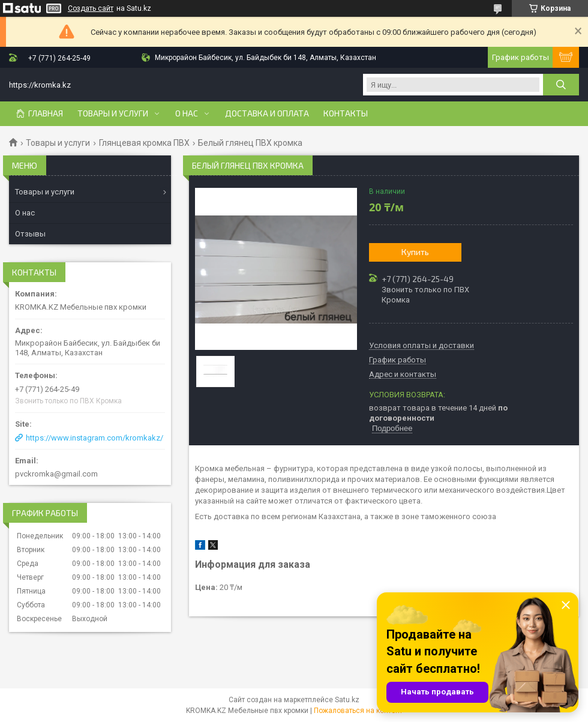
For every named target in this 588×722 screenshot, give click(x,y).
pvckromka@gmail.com (56, 474)
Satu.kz (347, 700)
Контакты (346, 113)
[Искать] (561, 85)
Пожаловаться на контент (358, 711)
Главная (46, 113)
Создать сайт (91, 8)
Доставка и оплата (267, 113)
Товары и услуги (113, 113)
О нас (187, 113)
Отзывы (30, 234)
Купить (415, 252)
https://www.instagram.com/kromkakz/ (94, 438)
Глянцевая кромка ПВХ (144, 143)
